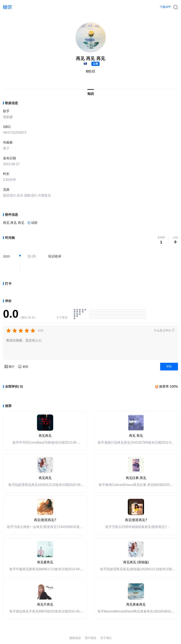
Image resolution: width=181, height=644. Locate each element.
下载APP (165, 7)
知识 (91, 94)
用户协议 (91, 638)
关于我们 (106, 638)
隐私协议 (75, 638)
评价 (169, 366)
